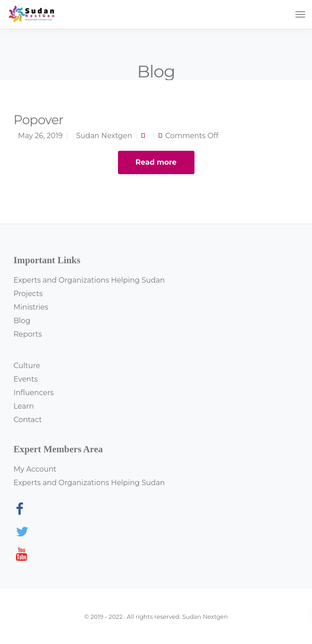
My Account (35, 469)
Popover (38, 120)
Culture (27, 366)
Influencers (34, 393)
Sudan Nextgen (104, 136)
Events (26, 379)
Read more (156, 162)
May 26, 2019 (40, 136)
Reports (28, 334)
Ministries (31, 307)
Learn (24, 406)
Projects (28, 294)
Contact (28, 420)
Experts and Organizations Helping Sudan (89, 280)
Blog (22, 321)
